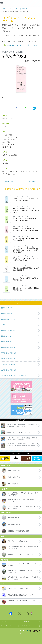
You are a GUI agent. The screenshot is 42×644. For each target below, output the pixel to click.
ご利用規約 (26, 622)
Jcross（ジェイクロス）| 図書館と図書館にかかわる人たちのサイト (21, 3)
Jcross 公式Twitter (19, 613)
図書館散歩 (5, 560)
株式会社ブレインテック (33, 631)
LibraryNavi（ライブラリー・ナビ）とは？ (22, 45)
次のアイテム (34, 182)
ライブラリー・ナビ (26, 9)
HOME (5, 9)
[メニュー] (3, 3)
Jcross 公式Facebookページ (11, 613)
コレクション (14, 9)
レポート (4, 536)
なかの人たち (5, 465)
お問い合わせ (26, 626)
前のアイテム (8, 182)
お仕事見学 (5, 489)
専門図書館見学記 (7, 513)
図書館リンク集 (21, 398)
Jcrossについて (6, 622)
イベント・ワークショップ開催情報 (21, 410)
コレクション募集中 (21, 386)
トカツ (3, 583)
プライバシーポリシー (8, 626)
